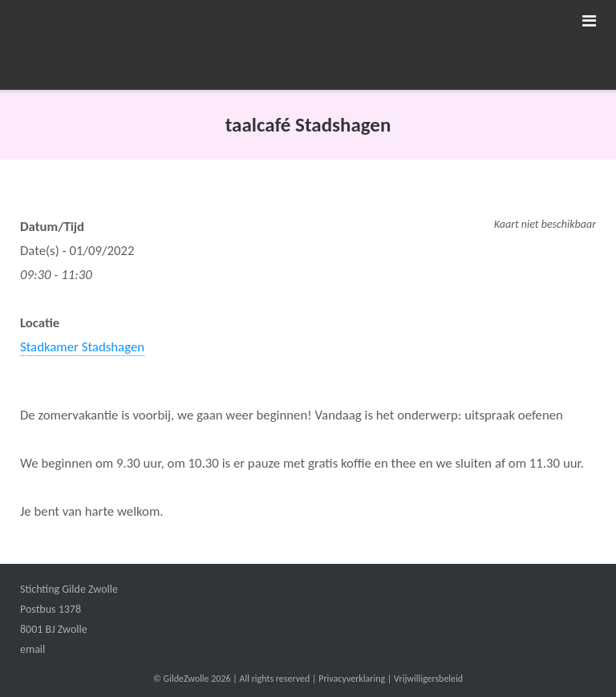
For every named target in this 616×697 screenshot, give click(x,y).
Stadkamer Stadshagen (82, 347)
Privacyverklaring (352, 679)
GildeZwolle (186, 679)
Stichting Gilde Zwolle (69, 589)
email (32, 649)
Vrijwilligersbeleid (428, 679)
